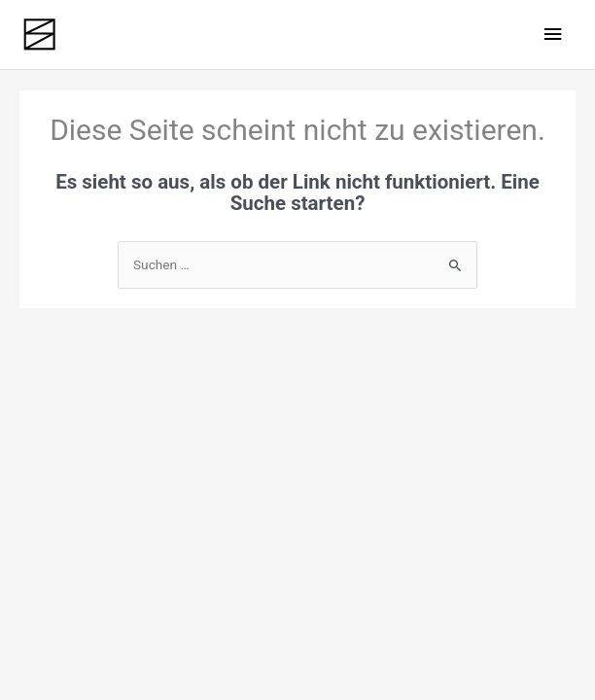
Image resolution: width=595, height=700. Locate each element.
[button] (554, 673)
